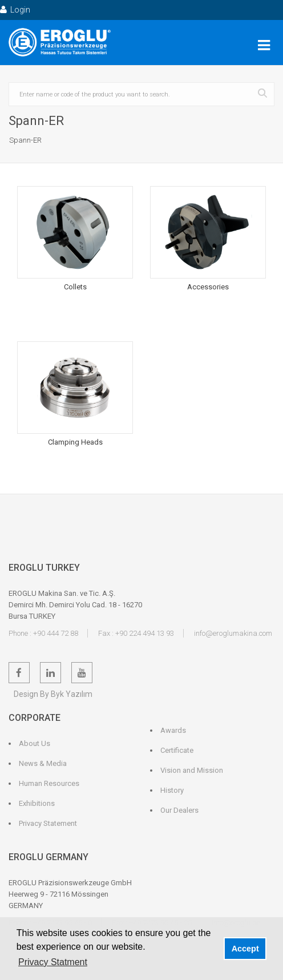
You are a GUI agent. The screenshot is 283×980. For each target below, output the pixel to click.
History (172, 790)
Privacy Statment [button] (53, 962)
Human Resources (49, 783)
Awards (173, 730)
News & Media (43, 763)
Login (15, 10)
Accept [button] (245, 949)
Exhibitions (37, 803)
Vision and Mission (192, 770)
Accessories (208, 287)
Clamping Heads (75, 442)
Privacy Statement (48, 823)
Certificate (177, 750)
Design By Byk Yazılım (53, 694)
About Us (35, 743)
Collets (75, 287)
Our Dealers (179, 810)
